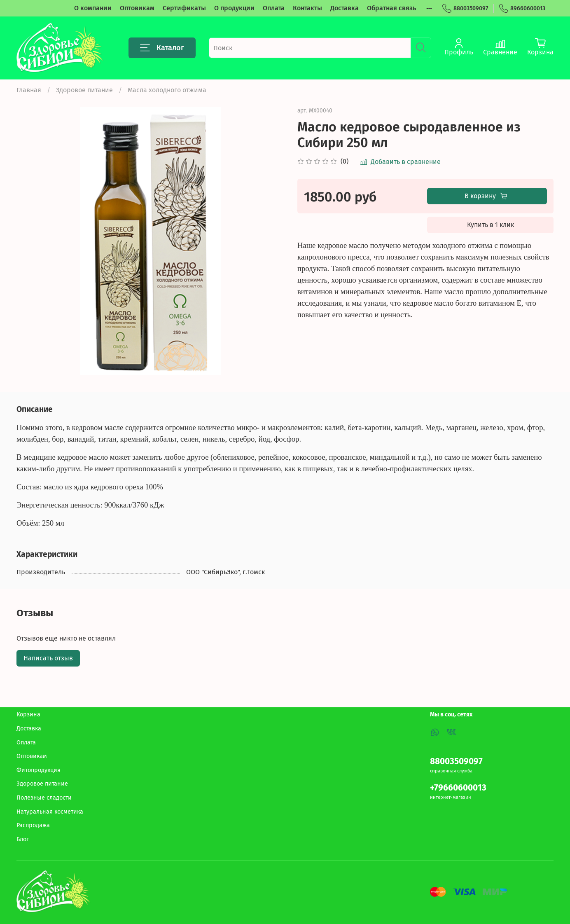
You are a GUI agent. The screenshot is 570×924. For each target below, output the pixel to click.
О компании (93, 8)
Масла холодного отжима (167, 90)
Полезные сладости (44, 798)
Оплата (274, 8)
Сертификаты (184, 8)
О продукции (234, 8)
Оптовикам (137, 8)
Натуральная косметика (50, 812)
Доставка (345, 8)
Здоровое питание (84, 90)
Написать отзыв (48, 658)
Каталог (162, 48)
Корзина (28, 715)
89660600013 (522, 8)
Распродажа (33, 825)
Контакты (307, 8)
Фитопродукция (39, 770)
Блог (23, 839)
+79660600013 (458, 788)
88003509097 (465, 8)
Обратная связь (391, 8)
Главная (29, 90)
